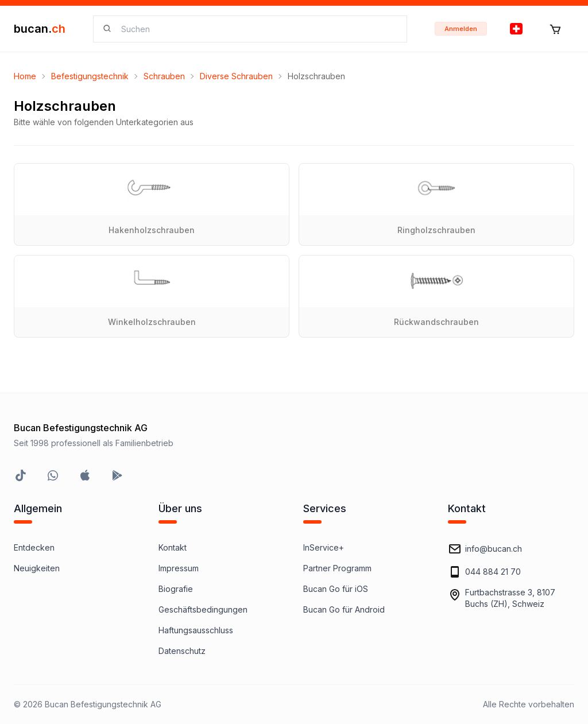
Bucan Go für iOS (336, 589)
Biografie (176, 589)
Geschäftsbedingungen (203, 609)
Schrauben (164, 76)
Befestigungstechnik (90, 76)
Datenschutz (182, 651)
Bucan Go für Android (344, 609)
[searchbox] (257, 29)
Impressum (179, 568)
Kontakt (173, 547)
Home (25, 76)
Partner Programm (337, 568)
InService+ (324, 547)
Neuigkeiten (37, 568)
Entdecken (34, 547)
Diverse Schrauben (236, 76)
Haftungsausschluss (196, 630)
